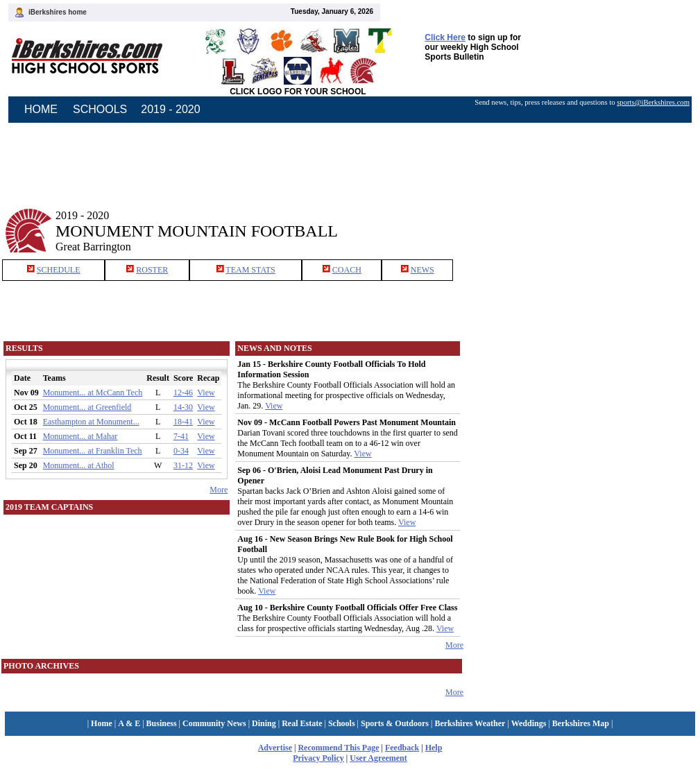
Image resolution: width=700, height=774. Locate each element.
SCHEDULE (59, 270)
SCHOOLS (100, 109)
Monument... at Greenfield (87, 407)
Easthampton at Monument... (91, 422)
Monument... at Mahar (80, 436)
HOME (41, 109)
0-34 (181, 451)
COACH (347, 270)
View (206, 393)
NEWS (422, 270)
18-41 (183, 422)
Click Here (445, 37)
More (219, 490)
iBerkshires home (58, 12)
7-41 (181, 436)
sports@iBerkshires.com (653, 102)
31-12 (183, 465)
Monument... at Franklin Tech (93, 451)
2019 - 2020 (170, 109)
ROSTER (152, 270)
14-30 (183, 407)
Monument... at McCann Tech (93, 393)
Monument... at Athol (79, 465)
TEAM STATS (250, 270)
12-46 (183, 393)
